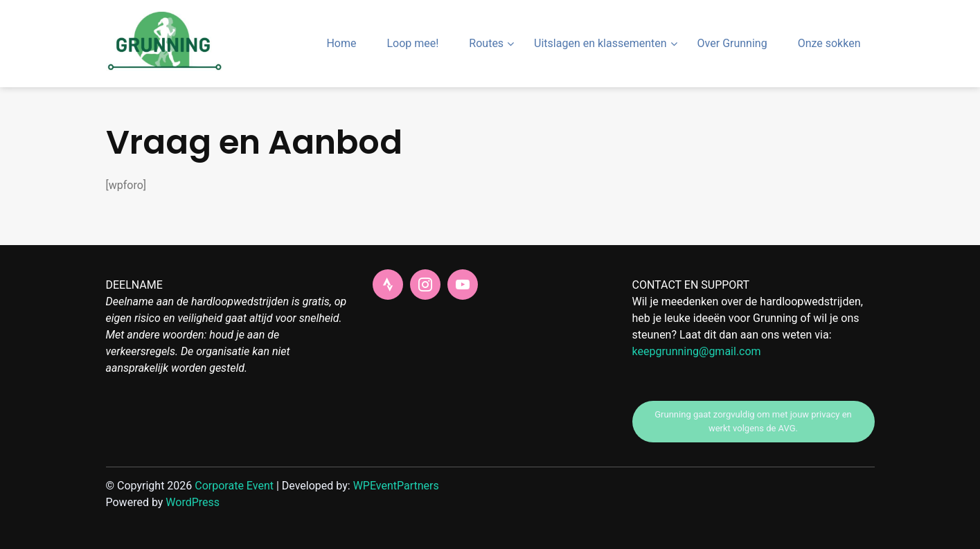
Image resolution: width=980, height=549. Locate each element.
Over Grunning (732, 43)
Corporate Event (234, 486)
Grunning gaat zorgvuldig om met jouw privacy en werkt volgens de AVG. (753, 421)
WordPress (193, 502)
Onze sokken (829, 43)
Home (341, 43)
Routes (486, 43)
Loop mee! (412, 43)
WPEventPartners (396, 486)
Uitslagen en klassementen (600, 43)
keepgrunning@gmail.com (697, 351)
